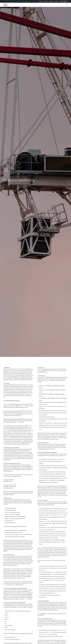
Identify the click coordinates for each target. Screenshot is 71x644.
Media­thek (51, 1)
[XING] (67, 1)
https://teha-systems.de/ (8, 488)
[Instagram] (63, 1)
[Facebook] (61, 1)
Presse (41, 1)
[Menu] (66, 5)
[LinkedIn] (65, 1)
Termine (46, 1)
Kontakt (57, 1)
